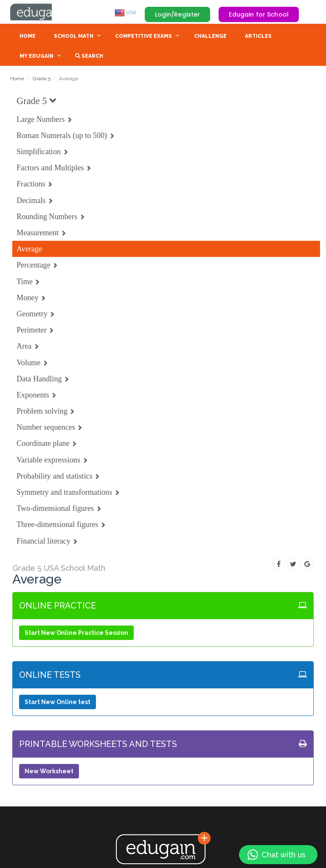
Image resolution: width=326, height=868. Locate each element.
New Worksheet (49, 772)
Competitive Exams (143, 37)
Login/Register (178, 14)
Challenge (210, 37)
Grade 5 (42, 79)
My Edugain (37, 57)
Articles (258, 37)
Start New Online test (58, 703)
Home (28, 37)
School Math (74, 37)
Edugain (42, 12)
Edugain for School (259, 14)
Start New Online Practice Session (76, 634)
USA (125, 12)
